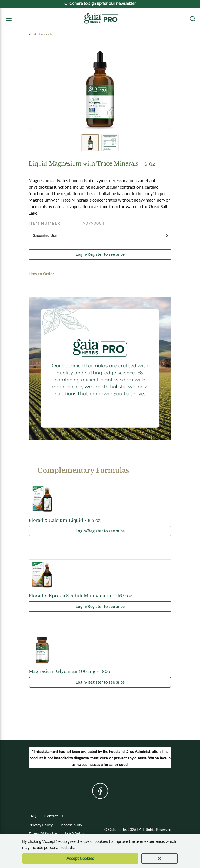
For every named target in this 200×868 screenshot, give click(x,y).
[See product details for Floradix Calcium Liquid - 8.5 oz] (100, 520)
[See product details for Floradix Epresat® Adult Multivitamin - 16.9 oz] (100, 596)
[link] (100, 254)
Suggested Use (101, 236)
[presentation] (160, 859)
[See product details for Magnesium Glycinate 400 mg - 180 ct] (100, 671)
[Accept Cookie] (80, 859)
